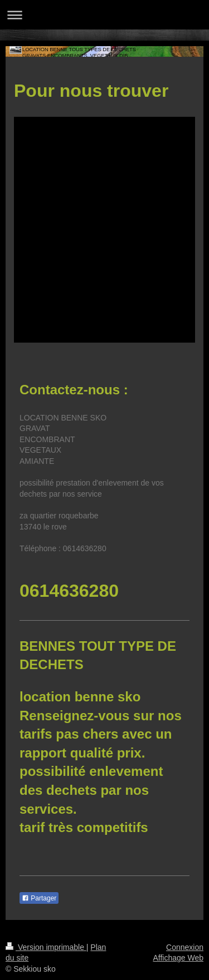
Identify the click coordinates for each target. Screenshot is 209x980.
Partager (39, 898)
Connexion (185, 947)
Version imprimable (46, 947)
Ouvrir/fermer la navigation (104, 15)
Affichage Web (178, 958)
